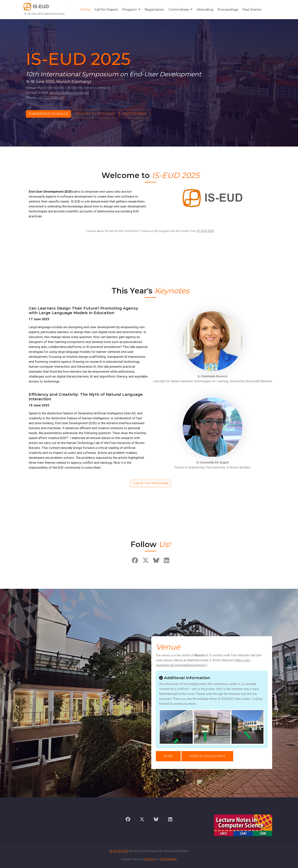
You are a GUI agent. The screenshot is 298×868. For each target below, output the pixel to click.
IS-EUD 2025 (119, 851)
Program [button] (130, 9)
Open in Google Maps (207, 756)
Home (85, 9)
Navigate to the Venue (95, 114)
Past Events (252, 9)
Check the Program (150, 483)
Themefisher (168, 859)
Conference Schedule (48, 114)
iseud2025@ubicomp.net (69, 93)
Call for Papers (106, 9)
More (168, 756)
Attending (205, 9)
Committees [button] (179, 9)
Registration (155, 9)
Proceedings (228, 9)
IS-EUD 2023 (206, 231)
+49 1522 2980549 (51, 98)
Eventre (150, 859)
